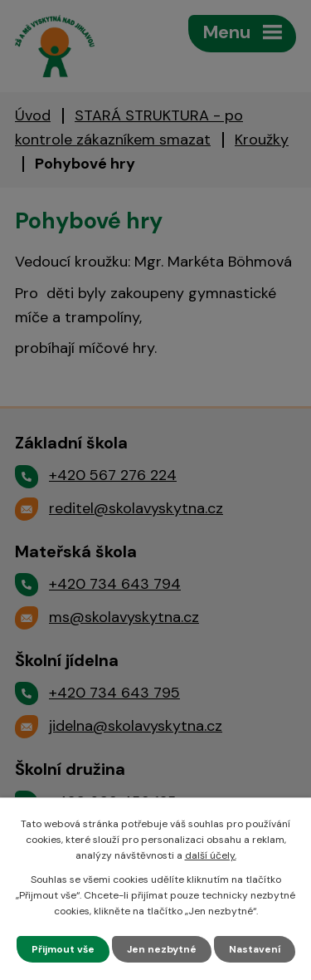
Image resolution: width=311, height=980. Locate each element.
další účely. (211, 855)
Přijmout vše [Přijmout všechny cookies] (63, 949)
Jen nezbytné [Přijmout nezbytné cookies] (162, 949)
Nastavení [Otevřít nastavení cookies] (255, 949)
